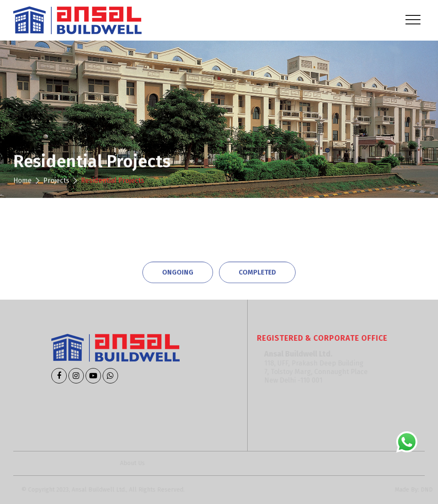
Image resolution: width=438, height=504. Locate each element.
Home (22, 182)
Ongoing (178, 271)
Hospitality (263, 229)
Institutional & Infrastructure (353, 229)
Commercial (128, 229)
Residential (61, 229)
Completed (257, 271)
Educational (196, 229)
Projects (56, 182)
